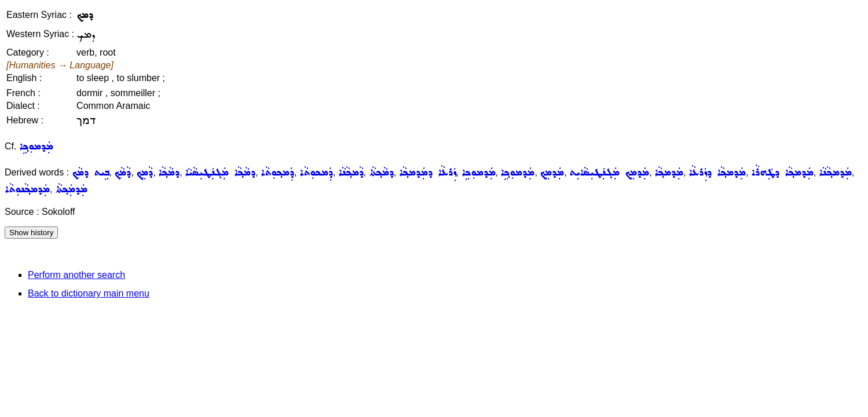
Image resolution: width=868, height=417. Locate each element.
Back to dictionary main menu (89, 293)
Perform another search (76, 275)
